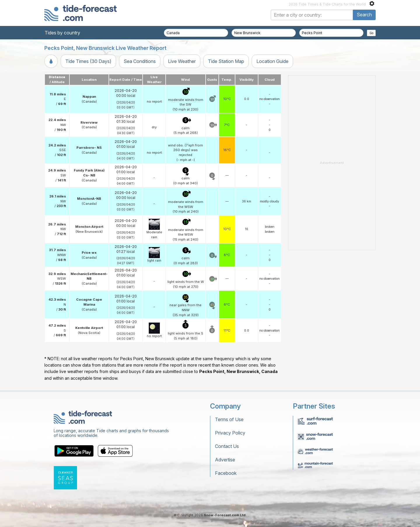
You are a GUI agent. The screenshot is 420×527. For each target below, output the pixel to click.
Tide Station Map (226, 61)
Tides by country (62, 33)
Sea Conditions (140, 61)
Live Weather (182, 61)
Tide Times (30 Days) (88, 61)
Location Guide (272, 61)
